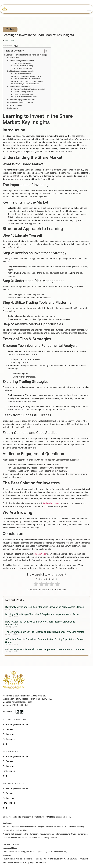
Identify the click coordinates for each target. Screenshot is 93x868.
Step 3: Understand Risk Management (27, 79)
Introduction (15, 58)
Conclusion (14, 108)
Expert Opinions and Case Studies (26, 97)
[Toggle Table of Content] (45, 51)
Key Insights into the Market (24, 68)
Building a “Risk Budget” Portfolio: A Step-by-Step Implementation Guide (42, 614)
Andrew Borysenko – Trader (15, 725)
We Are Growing (16, 105)
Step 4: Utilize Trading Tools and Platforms (29, 81)
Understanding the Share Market (22, 61)
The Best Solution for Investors (22, 102)
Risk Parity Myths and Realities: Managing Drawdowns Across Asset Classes (45, 607)
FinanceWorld (40, 554)
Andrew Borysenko (51, 503)
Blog (5, 744)
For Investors (8, 734)
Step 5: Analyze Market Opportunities (27, 84)
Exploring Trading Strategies (24, 92)
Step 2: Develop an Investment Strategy (27, 76)
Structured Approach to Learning (22, 71)
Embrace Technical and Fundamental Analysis (30, 89)
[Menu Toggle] (89, 9)
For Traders (8, 729)
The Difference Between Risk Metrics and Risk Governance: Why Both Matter (45, 632)
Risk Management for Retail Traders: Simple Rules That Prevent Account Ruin (45, 649)
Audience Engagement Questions (22, 100)
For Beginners (9, 739)
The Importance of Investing (24, 66)
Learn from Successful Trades (24, 94)
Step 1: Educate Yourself (22, 74)
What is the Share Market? (23, 63)
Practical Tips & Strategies (20, 87)
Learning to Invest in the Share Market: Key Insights (27, 55)
